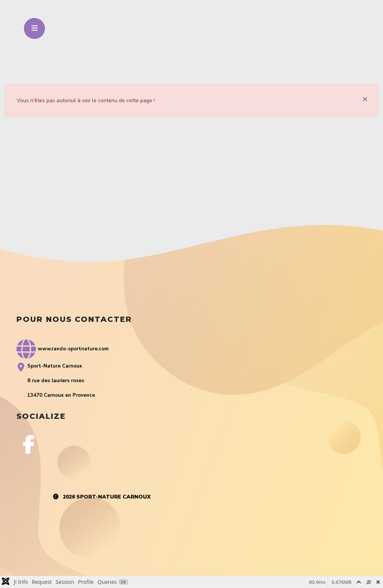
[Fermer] (365, 99)
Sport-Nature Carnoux (114, 497)
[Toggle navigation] (34, 28)
